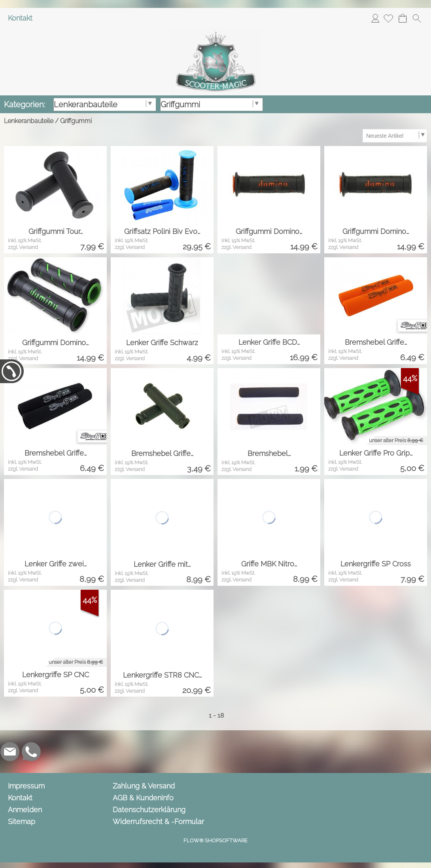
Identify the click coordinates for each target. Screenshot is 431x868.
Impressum (26, 786)
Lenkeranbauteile (29, 121)
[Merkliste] (388, 18)
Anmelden (375, 18)
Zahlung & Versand (144, 786)
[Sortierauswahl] (395, 136)
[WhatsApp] (31, 752)
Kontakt (20, 18)
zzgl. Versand (23, 247)
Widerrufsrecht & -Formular (158, 821)
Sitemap (22, 821)
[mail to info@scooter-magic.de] (10, 752)
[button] (417, 18)
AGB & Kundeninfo (143, 798)
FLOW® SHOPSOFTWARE (215, 840)
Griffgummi (76, 121)
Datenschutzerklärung (149, 810)
